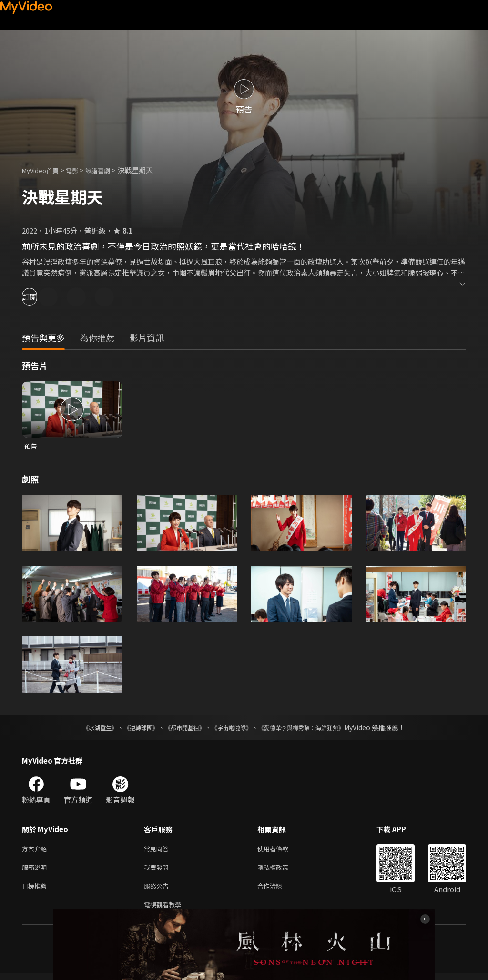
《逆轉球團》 (130, 728)
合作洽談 (277, 890)
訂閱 (41, 297)
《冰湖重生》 (83, 728)
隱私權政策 (281, 870)
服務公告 (158, 890)
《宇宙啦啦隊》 (234, 728)
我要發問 (158, 870)
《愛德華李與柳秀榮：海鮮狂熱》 (314, 728)
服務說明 (36, 870)
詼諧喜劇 (108, 170)
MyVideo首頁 (44, 170)
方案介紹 (36, 850)
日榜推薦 (36, 890)
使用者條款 (281, 850)
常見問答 (158, 850)
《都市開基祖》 (180, 728)
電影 (80, 170)
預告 (31, 446)
